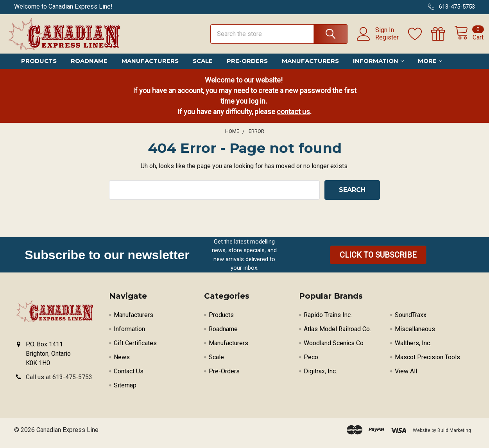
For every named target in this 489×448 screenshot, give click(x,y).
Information (378, 67)
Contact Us (129, 378)
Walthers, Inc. (413, 350)
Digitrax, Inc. (320, 378)
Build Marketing (454, 437)
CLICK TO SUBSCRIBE (378, 262)
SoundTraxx (411, 322)
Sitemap (125, 392)
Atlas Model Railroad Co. (337, 336)
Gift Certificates (135, 350)
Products (39, 67)
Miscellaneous (415, 336)
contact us (293, 118)
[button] (378, 262)
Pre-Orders (247, 67)
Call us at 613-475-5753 (59, 384)
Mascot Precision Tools (427, 364)
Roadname (89, 67)
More (430, 67)
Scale (203, 67)
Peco (311, 364)
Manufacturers (150, 67)
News (122, 364)
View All (406, 378)
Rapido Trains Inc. (328, 322)
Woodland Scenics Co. (334, 350)
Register (378, 41)
